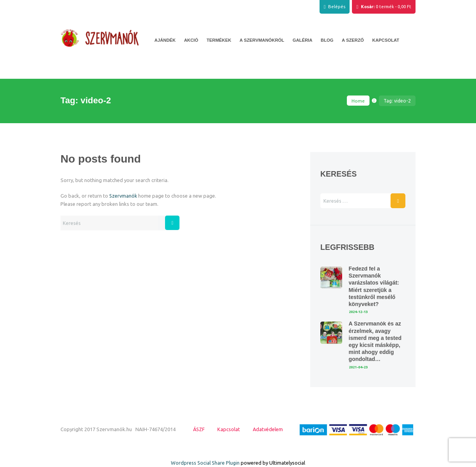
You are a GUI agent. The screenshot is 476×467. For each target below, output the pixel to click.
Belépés (337, 7)
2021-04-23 (360, 367)
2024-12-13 (360, 312)
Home (358, 101)
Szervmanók (124, 196)
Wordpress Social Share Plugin (206, 463)
